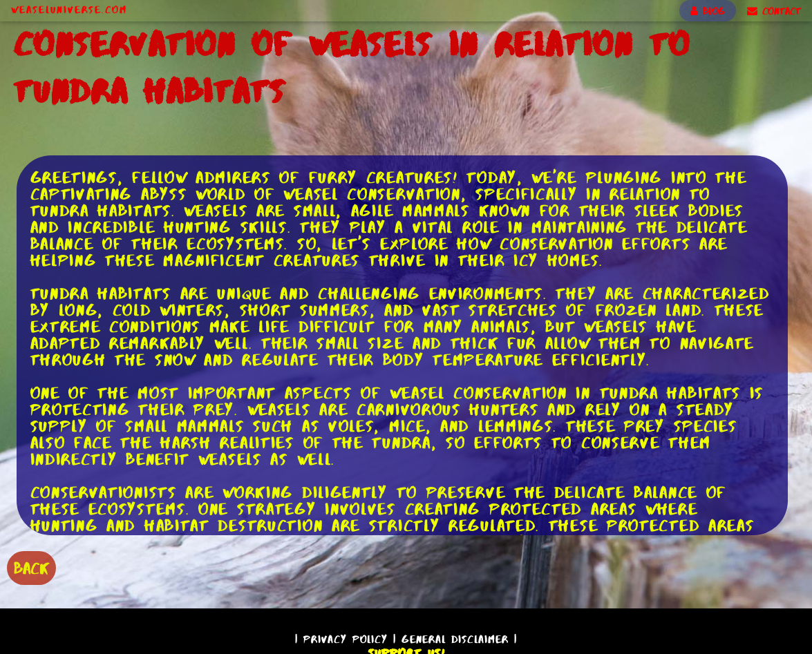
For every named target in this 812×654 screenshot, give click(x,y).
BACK (31, 568)
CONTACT (774, 11)
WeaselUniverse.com (69, 10)
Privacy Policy (346, 639)
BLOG (708, 11)
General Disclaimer (455, 639)
